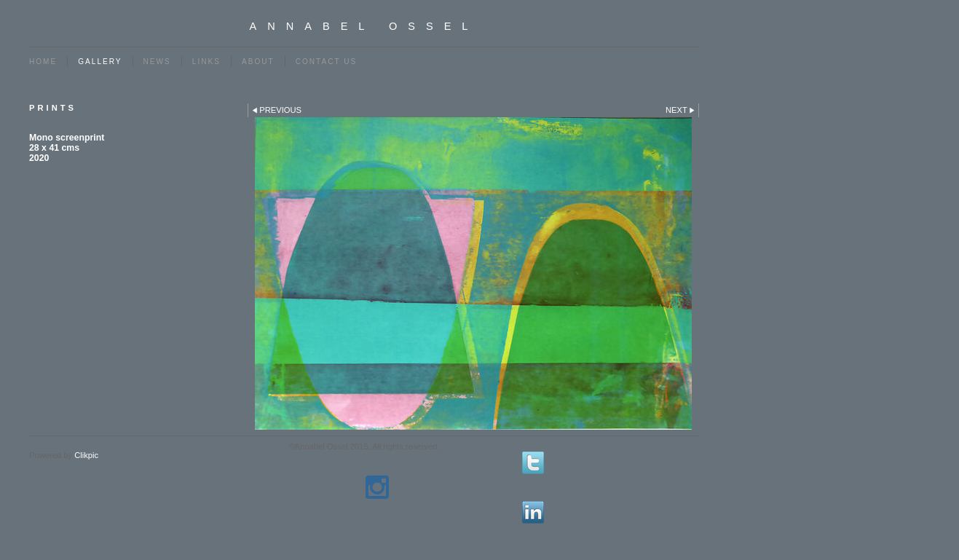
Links (206, 62)
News (157, 62)
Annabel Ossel (364, 26)
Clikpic (86, 455)
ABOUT (258, 62)
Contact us (327, 62)
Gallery (100, 62)
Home (43, 62)
